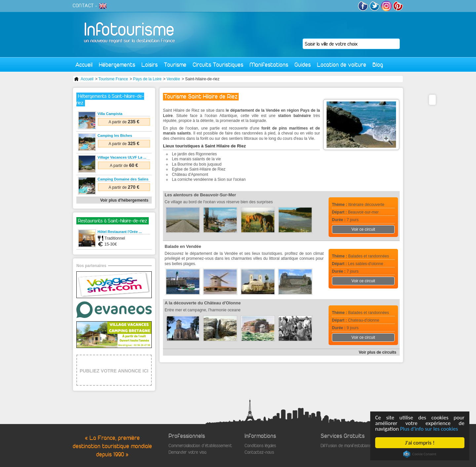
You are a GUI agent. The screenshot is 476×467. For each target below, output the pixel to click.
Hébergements (117, 65)
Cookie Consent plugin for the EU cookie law (420, 454)
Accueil (84, 65)
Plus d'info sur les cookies (429, 429)
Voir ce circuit (363, 229)
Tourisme (175, 65)
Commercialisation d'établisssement (200, 446)
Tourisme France (113, 79)
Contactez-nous (259, 452)
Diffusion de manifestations (346, 446)
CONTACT (83, 6)
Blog (378, 65)
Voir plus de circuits (377, 352)
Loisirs (150, 65)
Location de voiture (342, 65)
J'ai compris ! (420, 443)
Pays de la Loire (147, 79)
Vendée (173, 79)
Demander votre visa (187, 452)
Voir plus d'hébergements (124, 200)
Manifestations (269, 65)
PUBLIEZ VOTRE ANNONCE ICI (114, 371)
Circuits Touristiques (218, 65)
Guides (303, 65)
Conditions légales (260, 446)
